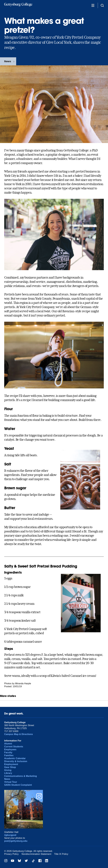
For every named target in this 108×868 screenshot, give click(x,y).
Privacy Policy (11, 854)
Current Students (14, 747)
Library (8, 773)
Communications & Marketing (21, 776)
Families (9, 755)
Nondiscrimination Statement (36, 854)
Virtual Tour (11, 782)
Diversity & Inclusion (16, 761)
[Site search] (102, 5)
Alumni (8, 744)
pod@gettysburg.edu (16, 841)
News (8, 61)
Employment (11, 764)
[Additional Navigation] (93, 5)
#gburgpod (10, 835)
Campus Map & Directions (19, 734)
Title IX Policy (61, 854)
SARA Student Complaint (18, 785)
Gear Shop (10, 767)
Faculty (8, 752)
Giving (8, 770)
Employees (10, 750)
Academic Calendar (15, 758)
